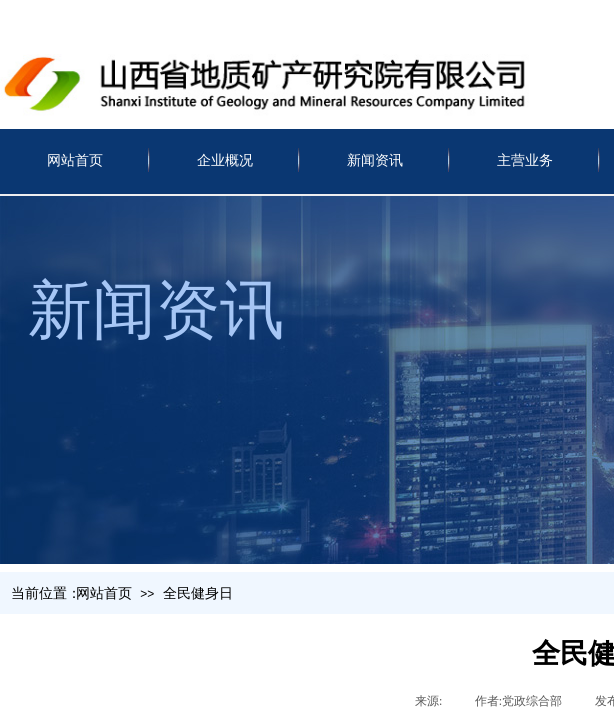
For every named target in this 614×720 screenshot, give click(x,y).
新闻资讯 (375, 160)
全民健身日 (198, 593)
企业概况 (225, 160)
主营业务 (525, 160)
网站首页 (75, 160)
